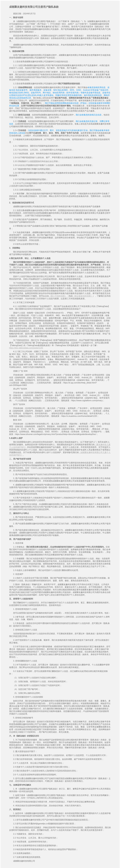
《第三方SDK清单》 (58, 296)
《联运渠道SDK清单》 (83, 296)
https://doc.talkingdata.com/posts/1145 (26, 348)
